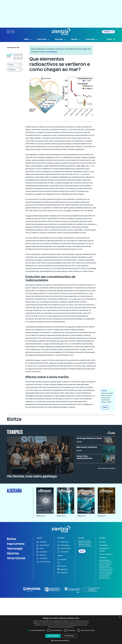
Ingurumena (16, 544)
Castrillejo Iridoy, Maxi (13, 48)
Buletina (111, 39)
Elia (85, 49)
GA (21, 58)
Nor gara (102, 542)
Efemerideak (64, 549)
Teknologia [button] (60, 39)
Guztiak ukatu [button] (69, 636)
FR (21, 55)
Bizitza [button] (28, 39)
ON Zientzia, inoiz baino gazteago (32, 476)
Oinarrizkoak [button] (92, 39)
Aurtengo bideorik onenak (89, 438)
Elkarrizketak (43, 545)
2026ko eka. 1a (41, 516)
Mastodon (62, 569)
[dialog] (61, 630)
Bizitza (12, 539)
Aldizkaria (108, 32)
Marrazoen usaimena (87, 447)
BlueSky (62, 566)
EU (15, 55)
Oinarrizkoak (16, 558)
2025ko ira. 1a (102, 516)
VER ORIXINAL (52, 52)
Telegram (62, 573)
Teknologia (15, 548)
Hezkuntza (63, 542)
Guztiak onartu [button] (53, 636)
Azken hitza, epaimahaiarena (84, 457)
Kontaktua (103, 558)
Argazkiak (42, 552)
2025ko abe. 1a (82, 516)
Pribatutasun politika (104, 550)
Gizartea (13, 553)
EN (15, 58)
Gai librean (63, 552)
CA (18, 58)
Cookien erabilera (106, 554)
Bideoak (41, 555)
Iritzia (40, 549)
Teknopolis (15, 432)
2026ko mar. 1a (61, 516)
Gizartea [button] (76, 39)
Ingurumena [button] (43, 39)
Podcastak (42, 558)
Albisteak (41, 542)
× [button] (120, 617)
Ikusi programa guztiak (107, 468)
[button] (8, 31)
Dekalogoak (63, 545)
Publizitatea (104, 545)
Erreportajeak (43, 562)
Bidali (105, 407)
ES (18, 55)
